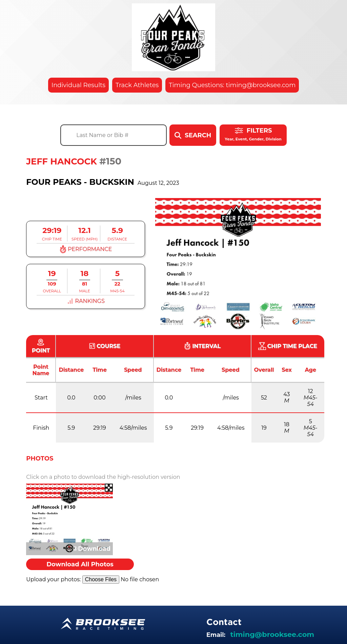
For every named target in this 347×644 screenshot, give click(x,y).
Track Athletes (137, 85)
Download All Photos (80, 564)
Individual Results (78, 85)
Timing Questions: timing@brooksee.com (232, 85)
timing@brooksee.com (272, 634)
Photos (40, 458)
